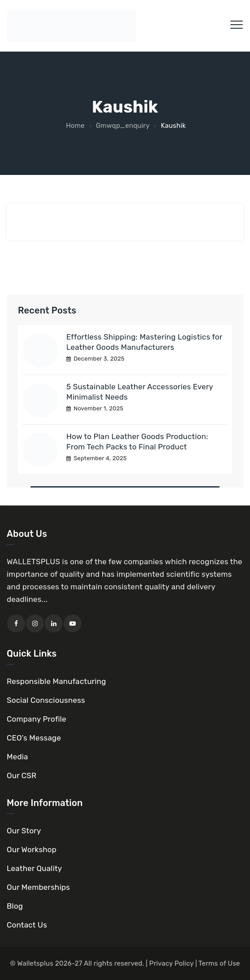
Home (74, 126)
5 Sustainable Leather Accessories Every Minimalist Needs (140, 392)
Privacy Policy (171, 963)
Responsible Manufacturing (56, 681)
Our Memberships (38, 887)
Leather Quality (34, 868)
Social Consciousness (46, 700)
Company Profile (37, 719)
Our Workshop (32, 849)
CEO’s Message (34, 738)
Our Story (24, 831)
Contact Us (27, 925)
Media (17, 757)
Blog (15, 906)
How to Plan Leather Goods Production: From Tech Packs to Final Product (137, 442)
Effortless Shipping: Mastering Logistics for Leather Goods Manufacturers (144, 342)
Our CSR (22, 775)
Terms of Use (219, 963)
